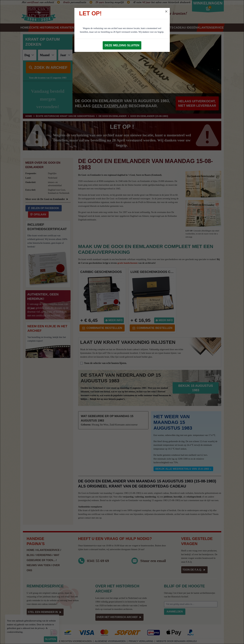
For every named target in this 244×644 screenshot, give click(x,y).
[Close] (166, 11)
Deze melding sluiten (122, 45)
